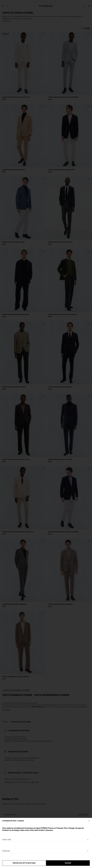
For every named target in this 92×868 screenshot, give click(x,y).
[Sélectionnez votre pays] (46, 840)
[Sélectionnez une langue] (46, 851)
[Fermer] (89, 821)
